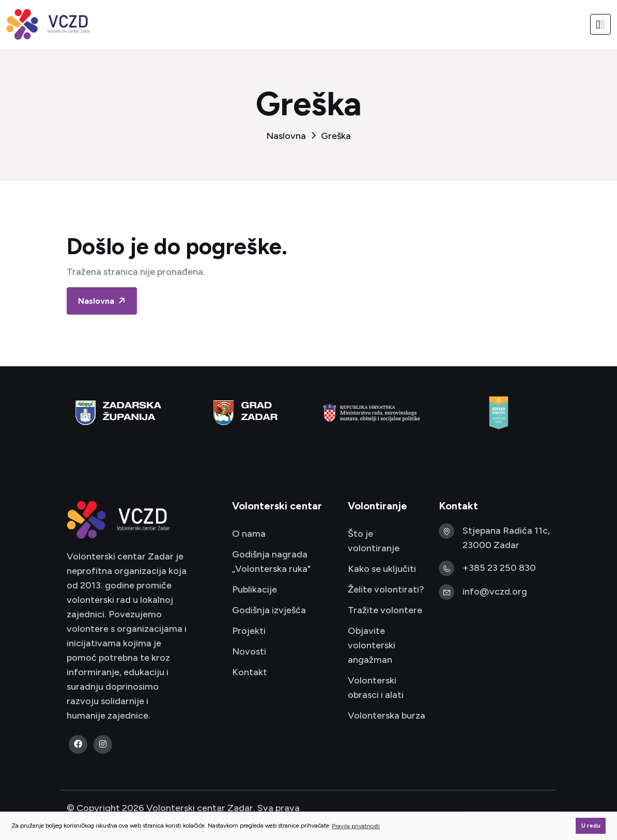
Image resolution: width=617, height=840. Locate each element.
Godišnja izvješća (269, 610)
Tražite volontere (385, 610)
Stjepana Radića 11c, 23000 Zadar (506, 538)
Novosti (249, 651)
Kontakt (250, 672)
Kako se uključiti (382, 569)
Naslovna (286, 136)
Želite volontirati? (386, 589)
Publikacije (254, 589)
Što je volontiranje (374, 541)
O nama (249, 534)
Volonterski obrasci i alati (376, 688)
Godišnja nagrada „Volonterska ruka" (271, 562)
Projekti (249, 631)
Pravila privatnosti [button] (356, 826)
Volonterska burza (387, 715)
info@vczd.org (495, 592)
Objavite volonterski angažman (372, 645)
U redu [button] (591, 826)
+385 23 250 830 (499, 568)
